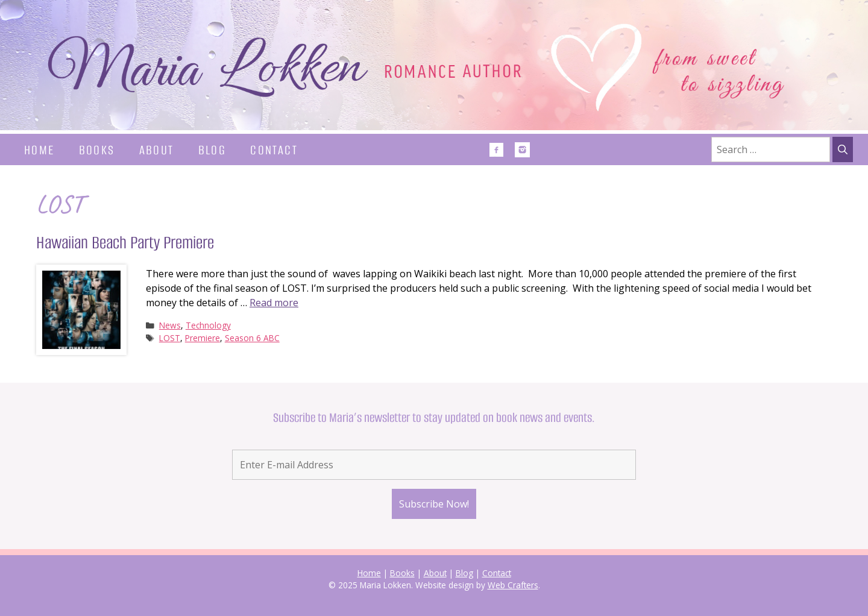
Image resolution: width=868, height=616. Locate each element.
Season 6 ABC (252, 338)
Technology (208, 325)
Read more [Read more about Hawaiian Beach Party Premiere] (274, 303)
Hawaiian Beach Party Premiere (125, 243)
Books (97, 150)
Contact (274, 150)
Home (39, 150)
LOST (170, 338)
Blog (212, 150)
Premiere (203, 338)
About (157, 150)
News (170, 325)
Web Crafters (513, 585)
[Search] (843, 149)
